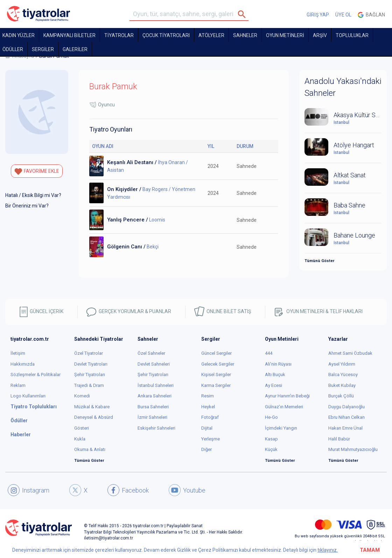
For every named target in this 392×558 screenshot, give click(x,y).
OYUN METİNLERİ (285, 35)
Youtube (187, 490)
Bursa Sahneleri (153, 407)
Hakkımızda (23, 364)
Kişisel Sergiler (216, 375)
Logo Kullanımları (28, 396)
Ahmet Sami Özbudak (350, 353)
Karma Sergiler (216, 385)
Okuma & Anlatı (90, 449)
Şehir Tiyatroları (90, 375)
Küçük (271, 449)
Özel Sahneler (151, 353)
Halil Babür (339, 439)
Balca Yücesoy (343, 375)
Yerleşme (211, 439)
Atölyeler (211, 35)
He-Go (271, 417)
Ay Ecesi (274, 385)
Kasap (271, 439)
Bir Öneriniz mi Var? (27, 206)
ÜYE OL (343, 15)
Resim (208, 396)
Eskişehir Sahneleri (156, 428)
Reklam (18, 385)
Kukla (80, 439)
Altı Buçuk (275, 375)
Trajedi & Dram (89, 385)
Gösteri (82, 428)
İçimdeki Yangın (281, 428)
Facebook (128, 490)
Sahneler (245, 35)
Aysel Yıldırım (342, 364)
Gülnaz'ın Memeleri (284, 407)
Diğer (206, 449)
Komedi (82, 396)
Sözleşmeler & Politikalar (36, 375)
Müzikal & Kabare (92, 407)
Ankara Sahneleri (155, 396)
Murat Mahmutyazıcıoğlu (353, 449)
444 (269, 353)
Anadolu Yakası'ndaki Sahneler (343, 87)
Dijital (207, 428)
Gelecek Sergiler (218, 364)
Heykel (208, 407)
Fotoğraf (210, 417)
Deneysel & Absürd (94, 417)
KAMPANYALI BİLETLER (69, 35)
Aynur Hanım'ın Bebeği (287, 396)
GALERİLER (75, 49)
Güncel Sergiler (216, 353)
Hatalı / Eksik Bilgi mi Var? (33, 195)
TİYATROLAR (119, 35)
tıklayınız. (328, 550)
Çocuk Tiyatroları (166, 35)
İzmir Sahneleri (152, 417)
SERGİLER (43, 49)
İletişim (18, 353)
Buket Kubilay (342, 385)
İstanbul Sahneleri (156, 385)
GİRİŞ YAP (318, 15)
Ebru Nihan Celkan (346, 417)
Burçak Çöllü (341, 396)
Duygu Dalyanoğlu (346, 407)
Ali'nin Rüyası (278, 364)
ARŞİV (320, 35)
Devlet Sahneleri (154, 364)
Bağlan (371, 15)
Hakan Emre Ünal (345, 428)
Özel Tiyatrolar (89, 353)
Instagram (29, 490)
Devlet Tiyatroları (91, 364)
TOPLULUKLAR (352, 35)
